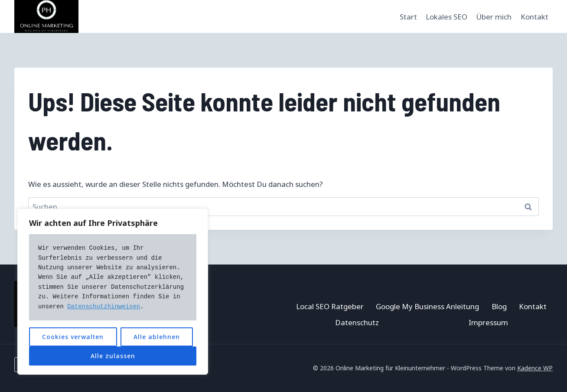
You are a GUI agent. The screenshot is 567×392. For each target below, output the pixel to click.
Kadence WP (535, 368)
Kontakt (534, 17)
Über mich (494, 17)
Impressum (488, 322)
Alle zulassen (113, 356)
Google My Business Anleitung (427, 306)
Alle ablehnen (157, 337)
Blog (499, 306)
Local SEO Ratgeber (330, 306)
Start (408, 17)
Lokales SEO (446, 17)
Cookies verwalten (73, 337)
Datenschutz (357, 322)
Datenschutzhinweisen (104, 307)
